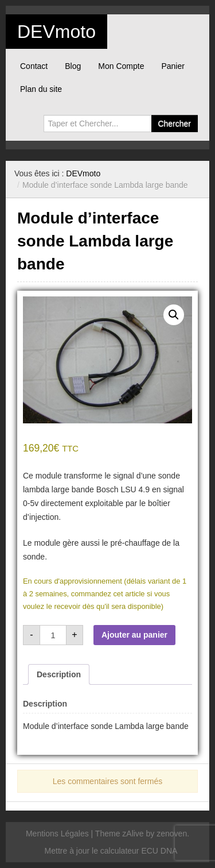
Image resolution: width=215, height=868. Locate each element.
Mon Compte (121, 66)
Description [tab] (59, 674)
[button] (174, 315)
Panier (173, 66)
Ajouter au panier (134, 635)
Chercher (174, 124)
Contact (34, 66)
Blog (73, 66)
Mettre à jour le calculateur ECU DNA (111, 851)
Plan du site (41, 89)
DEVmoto (56, 32)
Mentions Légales (57, 834)
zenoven (172, 834)
